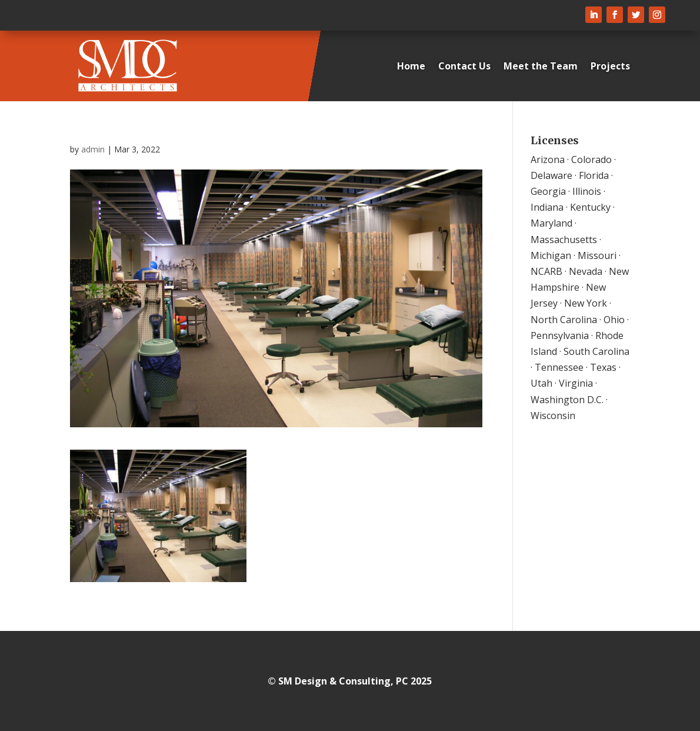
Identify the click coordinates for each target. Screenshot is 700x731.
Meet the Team (541, 66)
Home (411, 66)
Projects (610, 66)
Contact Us (464, 66)
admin (93, 149)
